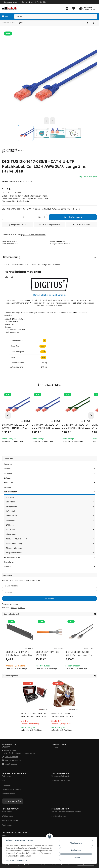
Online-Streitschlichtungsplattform (66, 812)
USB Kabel (10, 502)
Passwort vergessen (10, 604)
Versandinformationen (61, 780)
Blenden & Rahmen (14, 548)
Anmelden (50, 599)
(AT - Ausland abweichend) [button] (34, 235)
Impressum (10, 860)
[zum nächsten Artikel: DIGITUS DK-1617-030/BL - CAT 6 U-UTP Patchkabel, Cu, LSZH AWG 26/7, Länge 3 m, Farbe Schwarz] (94, 23)
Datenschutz (22, 860)
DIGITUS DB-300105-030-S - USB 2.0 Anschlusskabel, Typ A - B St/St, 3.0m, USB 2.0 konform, (79, 654)
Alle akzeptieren (76, 843)
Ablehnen (76, 857)
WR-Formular (7, 816)
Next (53, 121)
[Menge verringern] (5, 217)
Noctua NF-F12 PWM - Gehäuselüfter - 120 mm (62, 715)
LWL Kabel (10, 511)
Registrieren (7, 825)
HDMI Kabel (11, 520)
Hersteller (6, 835)
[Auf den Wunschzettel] (81, 225)
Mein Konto (7, 812)
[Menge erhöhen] (44, 217)
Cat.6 (43, 352)
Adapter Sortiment (14, 553)
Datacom (8, 478)
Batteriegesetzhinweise (12, 789)
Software (8, 469)
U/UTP (43, 346)
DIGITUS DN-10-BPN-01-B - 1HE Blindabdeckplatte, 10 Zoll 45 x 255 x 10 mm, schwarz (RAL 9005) (18, 654)
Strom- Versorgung (14, 543)
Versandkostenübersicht (86, 865)
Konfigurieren (76, 850)
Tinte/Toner (9, 562)
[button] (67, 9)
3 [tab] (53, 448)
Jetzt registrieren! (18, 608)
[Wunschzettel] (74, 9)
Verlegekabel (11, 506)
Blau (43, 358)
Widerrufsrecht (8, 794)
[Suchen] (52, 16)
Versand (19, 192)
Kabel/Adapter (65, 244)
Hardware (8, 464)
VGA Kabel (10, 530)
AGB (4, 780)
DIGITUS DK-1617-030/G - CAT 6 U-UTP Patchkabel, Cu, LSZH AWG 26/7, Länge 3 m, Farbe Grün (76, 427)
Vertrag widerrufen (13, 801)
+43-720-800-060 (40, 2)
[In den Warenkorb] (73, 217)
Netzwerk (8, 473)
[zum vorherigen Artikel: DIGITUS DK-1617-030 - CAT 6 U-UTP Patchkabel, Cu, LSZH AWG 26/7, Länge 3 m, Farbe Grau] (87, 23)
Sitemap (55, 747)
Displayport (11, 534)
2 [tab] (49, 448)
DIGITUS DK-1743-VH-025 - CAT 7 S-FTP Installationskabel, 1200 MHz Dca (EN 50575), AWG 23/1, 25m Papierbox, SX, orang (49, 654)
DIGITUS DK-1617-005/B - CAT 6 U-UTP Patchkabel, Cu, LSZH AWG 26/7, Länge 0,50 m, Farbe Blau (46, 427)
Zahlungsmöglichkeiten (61, 776)
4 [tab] (57, 448)
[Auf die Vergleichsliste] (50, 225)
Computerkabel (13, 516)
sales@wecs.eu (11, 764)
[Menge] (24, 217)
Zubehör (8, 567)
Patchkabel (11, 497)
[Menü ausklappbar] (6, 16)
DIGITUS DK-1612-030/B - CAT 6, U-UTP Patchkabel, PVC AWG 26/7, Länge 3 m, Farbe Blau (16, 427)
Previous (46, 121)
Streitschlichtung (59, 816)
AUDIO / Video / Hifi (12, 557)
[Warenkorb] (87, 9)
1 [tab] (44, 448)
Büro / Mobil (9, 483)
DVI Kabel (10, 525)
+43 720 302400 (11, 757)
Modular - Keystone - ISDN (17, 539)
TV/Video (8, 487)
